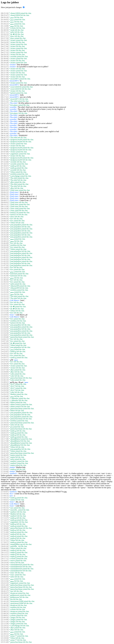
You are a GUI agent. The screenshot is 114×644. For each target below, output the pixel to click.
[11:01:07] (5, 251)
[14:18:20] (5, 347)
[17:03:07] (5, 473)
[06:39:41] (5, 131)
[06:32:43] (5, 113)
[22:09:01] (5, 615)
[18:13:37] (5, 552)
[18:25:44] (5, 565)
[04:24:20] (5, 42)
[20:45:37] (5, 591)
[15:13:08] (5, 411)
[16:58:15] (5, 459)
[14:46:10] (5, 380)
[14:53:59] (5, 392)
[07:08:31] (5, 158)
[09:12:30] (5, 206)
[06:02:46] (5, 83)
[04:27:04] (5, 44)
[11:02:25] (5, 253)
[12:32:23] (5, 296)
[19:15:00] (5, 579)
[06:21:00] (5, 99)
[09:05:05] (5, 190)
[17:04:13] (5, 496)
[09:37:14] (5, 215)
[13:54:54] (5, 327)
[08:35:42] (5, 178)
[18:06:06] (5, 548)
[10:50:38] (5, 245)
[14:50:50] (5, 388)
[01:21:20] (5, 28)
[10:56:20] (5, 247)
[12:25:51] (5, 294)
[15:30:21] (5, 419)
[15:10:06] (5, 406)
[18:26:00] (5, 569)
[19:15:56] (5, 581)
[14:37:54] (5, 370)
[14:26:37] (5, 358)
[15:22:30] (5, 417)
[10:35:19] (5, 225)
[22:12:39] (5, 624)
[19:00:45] (5, 577)
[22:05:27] (5, 607)
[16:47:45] (5, 453)
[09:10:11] (5, 204)
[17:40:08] (5, 528)
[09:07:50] (5, 196)
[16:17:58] (5, 439)
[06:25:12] (5, 105)
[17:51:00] (5, 532)
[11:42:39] (5, 276)
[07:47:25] (5, 172)
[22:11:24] (5, 622)
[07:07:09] (5, 152)
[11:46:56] (5, 280)
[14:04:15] (5, 339)
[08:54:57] (5, 182)
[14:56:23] (5, 394)
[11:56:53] (5, 282)
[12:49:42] (5, 300)
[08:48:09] (5, 180)
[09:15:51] (5, 210)
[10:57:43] (5, 249)
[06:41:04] (5, 133)
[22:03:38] (5, 605)
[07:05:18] (5, 140)
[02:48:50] (5, 30)
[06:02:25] (5, 81)
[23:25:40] (5, 640)
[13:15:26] (5, 313)
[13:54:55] (5, 329)
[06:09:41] (5, 93)
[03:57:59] (5, 38)
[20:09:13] (5, 587)
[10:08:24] (5, 221)
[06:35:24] (5, 117)
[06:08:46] (5, 91)
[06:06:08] (5, 87)
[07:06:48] (5, 150)
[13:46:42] (5, 321)
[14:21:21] (5, 349)
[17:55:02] (5, 534)
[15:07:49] (5, 402)
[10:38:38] (5, 237)
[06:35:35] (5, 119)
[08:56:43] (5, 186)
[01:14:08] (5, 26)
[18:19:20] (5, 563)
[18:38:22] (5, 575)
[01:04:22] (5, 24)
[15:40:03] (5, 425)
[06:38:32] (5, 127)
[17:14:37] (5, 520)
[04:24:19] (5, 40)
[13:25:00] (5, 319)
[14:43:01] (5, 374)
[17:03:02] (5, 467)
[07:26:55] (5, 164)
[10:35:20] (5, 231)
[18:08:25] (5, 550)
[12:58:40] (5, 309)
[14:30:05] (5, 368)
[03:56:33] (5, 34)
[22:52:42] (5, 636)
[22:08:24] (5, 613)
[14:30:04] (5, 366)
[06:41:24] (5, 135)
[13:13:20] (5, 311)
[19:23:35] (5, 583)
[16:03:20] (5, 431)
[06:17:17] (5, 95)
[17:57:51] (5, 540)
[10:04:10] (5, 217)
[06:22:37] (5, 103)
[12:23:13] (5, 288)
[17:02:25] (5, 465)
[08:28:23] (5, 176)
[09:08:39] (5, 198)
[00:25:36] (5, 13)
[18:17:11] (5, 558)
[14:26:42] (5, 360)
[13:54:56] (5, 331)
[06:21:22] (5, 101)
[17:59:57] (5, 542)
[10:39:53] (5, 239)
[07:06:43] (5, 144)
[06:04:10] (5, 85)
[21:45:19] (5, 601)
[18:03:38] (5, 544)
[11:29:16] (5, 272)
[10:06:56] (5, 219)
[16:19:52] (5, 445)
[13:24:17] (5, 317)
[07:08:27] (5, 156)
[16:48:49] (5, 455)
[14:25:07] (5, 351)
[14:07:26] (5, 341)
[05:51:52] (5, 65)
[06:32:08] (5, 111)
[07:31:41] (5, 168)
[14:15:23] (5, 345)
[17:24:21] (5, 522)
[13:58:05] (5, 335)
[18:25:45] (5, 567)
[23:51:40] (5, 642)
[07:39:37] (5, 170)
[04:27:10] (5, 48)
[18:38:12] (5, 573)
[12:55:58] (5, 304)
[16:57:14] (5, 457)
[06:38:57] (5, 129)
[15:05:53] (5, 400)
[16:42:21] (5, 449)
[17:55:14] (5, 536)
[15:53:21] (5, 429)
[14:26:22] (5, 355)
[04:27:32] (5, 52)
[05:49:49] (5, 58)
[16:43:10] (5, 451)
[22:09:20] (5, 617)
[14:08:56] (5, 343)
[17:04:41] (5, 500)
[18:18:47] (5, 561)
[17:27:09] (5, 524)
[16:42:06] (5, 447)
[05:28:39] (5, 56)
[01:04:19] (5, 22)
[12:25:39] (5, 292)
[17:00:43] (5, 463)
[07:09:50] (5, 160)
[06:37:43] (5, 125)
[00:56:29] (5, 17)
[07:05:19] (5, 142)
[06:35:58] (5, 121)
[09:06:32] (5, 192)
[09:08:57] (5, 200)
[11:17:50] (5, 269)
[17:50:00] (5, 530)
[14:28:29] (5, 364)
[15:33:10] (5, 421)
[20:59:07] (5, 593)
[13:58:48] (5, 337)
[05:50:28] (5, 63)
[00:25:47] (5, 15)
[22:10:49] (5, 620)
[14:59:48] (5, 396)
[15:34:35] (5, 423)
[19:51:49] (5, 585)
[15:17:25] (5, 415)
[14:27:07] (5, 362)
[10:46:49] (5, 243)
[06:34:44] (5, 115)
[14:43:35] (5, 378)
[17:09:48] (5, 512)
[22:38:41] (5, 632)
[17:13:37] (5, 518)
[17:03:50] (5, 494)
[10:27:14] (5, 223)
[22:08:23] (5, 611)
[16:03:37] (5, 433)
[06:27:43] (5, 109)
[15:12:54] (5, 409)
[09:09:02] (5, 202)
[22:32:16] (5, 630)
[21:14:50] (5, 599)
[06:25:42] (5, 107)
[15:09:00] (5, 404)
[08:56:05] (5, 184)
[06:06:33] (5, 89)
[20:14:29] (5, 589)
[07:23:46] (5, 162)
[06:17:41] (5, 97)
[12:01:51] (5, 284)
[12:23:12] (5, 286)
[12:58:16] (5, 307)
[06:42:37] (5, 138)
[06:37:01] (5, 123)
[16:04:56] (5, 435)
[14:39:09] (5, 372)
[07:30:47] (5, 166)
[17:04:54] (5, 502)
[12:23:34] (5, 290)
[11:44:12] (5, 278)
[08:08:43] (5, 174)
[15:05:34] (5, 398)
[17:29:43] (5, 526)
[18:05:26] (5, 546)
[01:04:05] (5, 20)
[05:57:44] (5, 75)
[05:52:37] (5, 67)
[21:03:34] (5, 595)
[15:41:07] (5, 427)
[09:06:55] (5, 194)
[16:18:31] (5, 443)
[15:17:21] (5, 413)
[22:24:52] (5, 626)
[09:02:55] (5, 188)
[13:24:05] (5, 315)
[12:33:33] (5, 298)
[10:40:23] (5, 241)
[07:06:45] (5, 148)
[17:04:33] (5, 498)
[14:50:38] (5, 384)
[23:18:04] (5, 638)
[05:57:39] (5, 69)
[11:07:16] (5, 265)
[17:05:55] (5, 508)
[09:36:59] (5, 213)
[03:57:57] (5, 36)
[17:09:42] (5, 510)
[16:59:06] (5, 461)
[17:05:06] (5, 504)
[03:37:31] (5, 32)
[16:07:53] (5, 437)
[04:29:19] (5, 54)
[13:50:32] (5, 323)
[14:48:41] (5, 382)
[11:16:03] (5, 267)
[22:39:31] (5, 634)
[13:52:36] (5, 325)
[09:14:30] (5, 208)
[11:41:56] (5, 274)
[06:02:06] (5, 79)
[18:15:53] (5, 556)
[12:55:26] (5, 302)
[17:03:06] (5, 471)
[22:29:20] (5, 628)
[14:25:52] (5, 353)
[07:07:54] (5, 154)
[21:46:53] (5, 603)
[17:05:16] (5, 506)
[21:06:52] (5, 597)
